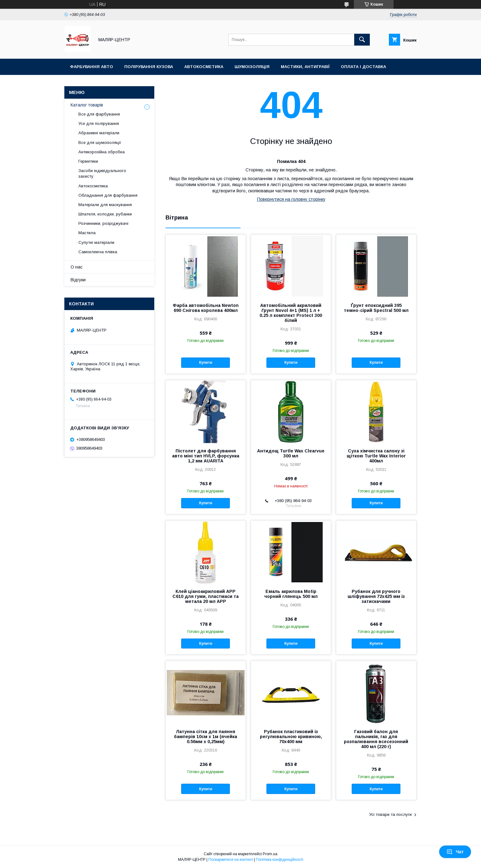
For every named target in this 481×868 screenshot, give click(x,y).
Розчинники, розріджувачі (103, 223)
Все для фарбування (99, 114)
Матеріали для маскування (105, 205)
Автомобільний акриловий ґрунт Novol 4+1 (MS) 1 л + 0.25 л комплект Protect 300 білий (291, 313)
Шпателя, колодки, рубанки (105, 214)
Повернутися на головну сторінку (291, 199)
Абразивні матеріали (99, 133)
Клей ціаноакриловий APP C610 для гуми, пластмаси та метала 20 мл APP (206, 596)
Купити (206, 362)
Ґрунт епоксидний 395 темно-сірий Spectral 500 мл (376, 308)
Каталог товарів (87, 105)
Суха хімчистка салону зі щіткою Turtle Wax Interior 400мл (376, 456)
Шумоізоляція (252, 67)
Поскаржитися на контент (231, 860)
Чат (455, 852)
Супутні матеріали (96, 242)
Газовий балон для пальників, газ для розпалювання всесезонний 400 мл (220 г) (376, 739)
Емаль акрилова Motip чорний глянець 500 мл (291, 594)
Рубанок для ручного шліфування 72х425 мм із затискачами (376, 596)
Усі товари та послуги (390, 814)
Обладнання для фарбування (108, 195)
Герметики (88, 161)
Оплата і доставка (363, 67)
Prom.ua (270, 854)
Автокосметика (204, 67)
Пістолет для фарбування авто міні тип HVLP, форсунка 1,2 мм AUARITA (206, 456)
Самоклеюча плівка (98, 252)
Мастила (87, 233)
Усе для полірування (99, 123)
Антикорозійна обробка (102, 152)
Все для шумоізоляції (100, 143)
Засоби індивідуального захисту (102, 173)
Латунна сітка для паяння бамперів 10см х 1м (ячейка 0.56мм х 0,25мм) (206, 737)
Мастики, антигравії (305, 67)
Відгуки (78, 280)
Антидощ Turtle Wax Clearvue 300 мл (291, 453)
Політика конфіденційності (280, 860)
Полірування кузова (149, 67)
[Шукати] (362, 40)
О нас (77, 267)
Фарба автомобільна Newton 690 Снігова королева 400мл (206, 308)
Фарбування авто (92, 67)
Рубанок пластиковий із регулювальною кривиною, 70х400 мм (291, 737)
